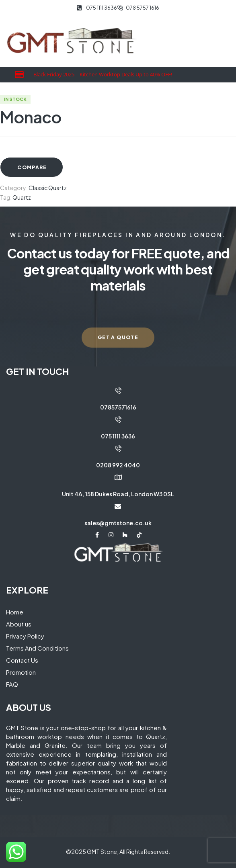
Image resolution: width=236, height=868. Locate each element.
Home (15, 612)
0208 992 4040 (118, 465)
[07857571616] (118, 391)
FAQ (12, 684)
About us (19, 624)
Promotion (21, 672)
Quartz (22, 197)
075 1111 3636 (118, 436)
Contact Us (22, 660)
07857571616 (118, 407)
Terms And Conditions (37, 648)
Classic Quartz (48, 188)
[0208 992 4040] (118, 448)
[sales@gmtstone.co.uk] (118, 506)
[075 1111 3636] (118, 420)
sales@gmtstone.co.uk (118, 523)
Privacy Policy (25, 636)
